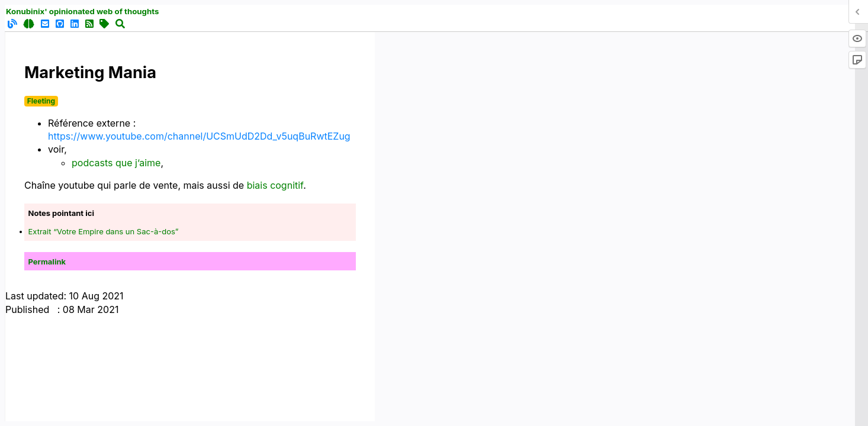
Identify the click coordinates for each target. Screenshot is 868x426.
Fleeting (41, 101)
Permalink (47, 262)
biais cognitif (275, 185)
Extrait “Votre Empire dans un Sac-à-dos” (104, 231)
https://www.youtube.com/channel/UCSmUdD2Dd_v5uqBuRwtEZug (199, 136)
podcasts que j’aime (116, 163)
